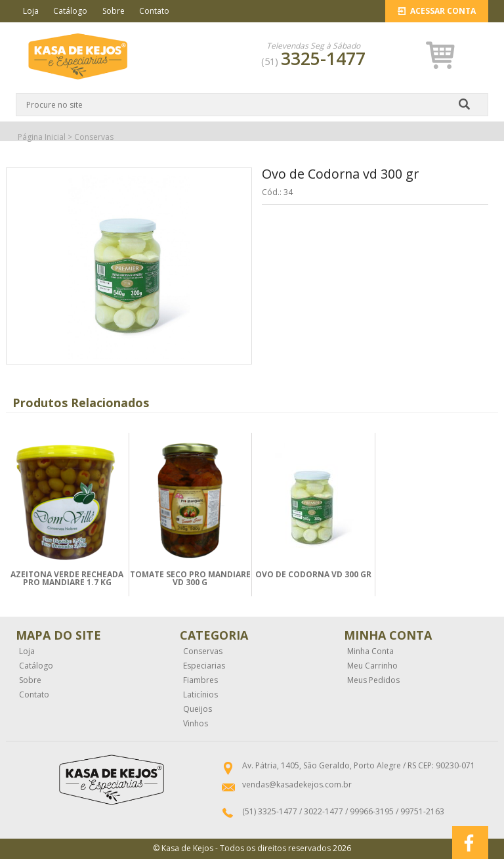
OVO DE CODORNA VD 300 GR (313, 574)
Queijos (198, 709)
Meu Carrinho (372, 666)
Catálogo (70, 11)
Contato (154, 11)
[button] (441, 56)
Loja (31, 11)
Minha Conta (370, 651)
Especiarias (204, 666)
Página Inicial (42, 137)
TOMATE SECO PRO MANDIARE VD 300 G (190, 578)
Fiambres (200, 680)
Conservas (94, 137)
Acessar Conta (437, 11)
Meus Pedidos (373, 680)
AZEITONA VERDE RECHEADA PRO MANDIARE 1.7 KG (67, 578)
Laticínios (200, 695)
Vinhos (196, 724)
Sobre (114, 11)
